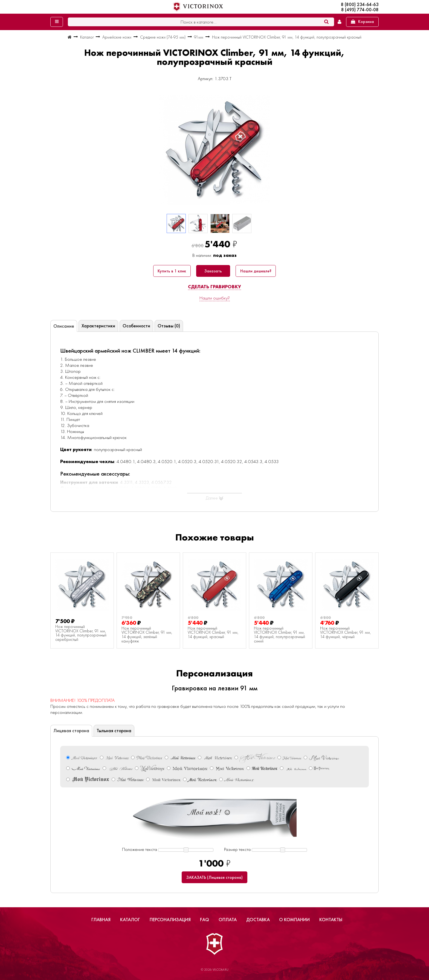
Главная (101, 920)
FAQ (205, 920)
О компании (294, 920)
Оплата (228, 920)
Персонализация (170, 920)
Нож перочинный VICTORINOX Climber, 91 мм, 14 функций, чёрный (346, 633)
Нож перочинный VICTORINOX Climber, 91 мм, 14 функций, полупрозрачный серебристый (81, 633)
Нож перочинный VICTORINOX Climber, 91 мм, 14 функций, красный (213, 633)
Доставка (258, 920)
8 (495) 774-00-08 (360, 10)
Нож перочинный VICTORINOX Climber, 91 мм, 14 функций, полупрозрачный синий (279, 635)
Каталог (130, 920)
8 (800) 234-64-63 (360, 5)
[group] (215, 150)
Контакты (331, 920)
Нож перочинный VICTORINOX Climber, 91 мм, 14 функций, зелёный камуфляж (147, 635)
